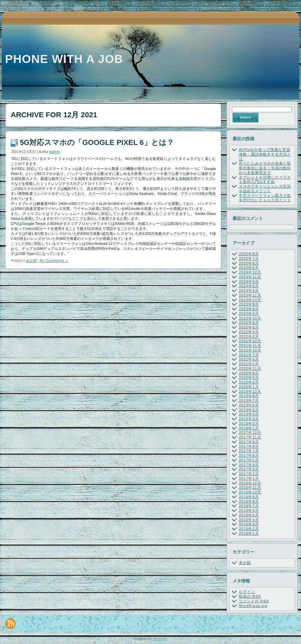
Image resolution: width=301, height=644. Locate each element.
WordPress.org (253, 606)
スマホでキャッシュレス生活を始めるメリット (265, 189)
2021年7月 (249, 355)
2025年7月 (249, 259)
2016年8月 (249, 501)
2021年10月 (250, 350)
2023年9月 (249, 304)
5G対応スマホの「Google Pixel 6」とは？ (97, 142)
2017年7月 (249, 451)
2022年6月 (249, 327)
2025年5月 (249, 268)
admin (55, 152)
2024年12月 (250, 272)
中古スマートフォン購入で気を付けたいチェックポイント (265, 198)
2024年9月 (249, 282)
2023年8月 (249, 309)
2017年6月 (249, 455)
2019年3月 (249, 419)
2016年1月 (249, 533)
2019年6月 (249, 405)
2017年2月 (249, 474)
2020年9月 (249, 373)
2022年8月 (249, 322)
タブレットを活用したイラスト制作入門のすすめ (265, 180)
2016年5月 (249, 515)
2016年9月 (249, 497)
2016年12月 (250, 483)
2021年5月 (249, 359)
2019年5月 (249, 410)
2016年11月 (250, 487)
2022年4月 (249, 332)
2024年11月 (250, 277)
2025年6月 (249, 263)
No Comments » (54, 261)
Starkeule (160, 639)
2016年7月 (249, 506)
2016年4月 (249, 520)
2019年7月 (249, 400)
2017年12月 (250, 432)
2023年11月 (250, 295)
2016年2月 (249, 529)
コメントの (254, 601)
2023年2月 (249, 314)
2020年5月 (249, 382)
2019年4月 (249, 414)
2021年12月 (250, 341)
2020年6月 (249, 377)
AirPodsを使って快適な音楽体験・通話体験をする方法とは (265, 154)
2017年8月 (249, 446)
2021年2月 (249, 364)
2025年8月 (249, 254)
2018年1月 (249, 428)
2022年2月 (249, 336)
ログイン (247, 592)
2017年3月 (249, 469)
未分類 (31, 261)
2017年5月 (249, 460)
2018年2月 (249, 423)
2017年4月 (249, 465)
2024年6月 (249, 286)
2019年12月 (250, 391)
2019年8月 (249, 396)
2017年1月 (249, 478)
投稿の (250, 596)
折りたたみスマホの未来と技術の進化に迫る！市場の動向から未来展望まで (265, 168)
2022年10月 (250, 318)
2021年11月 (250, 345)
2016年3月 (249, 524)
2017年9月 (249, 442)
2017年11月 (250, 437)
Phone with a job (64, 59)
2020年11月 (250, 368)
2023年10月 (250, 300)
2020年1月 (249, 387)
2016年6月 (249, 510)
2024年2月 (249, 291)
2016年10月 (250, 492)
